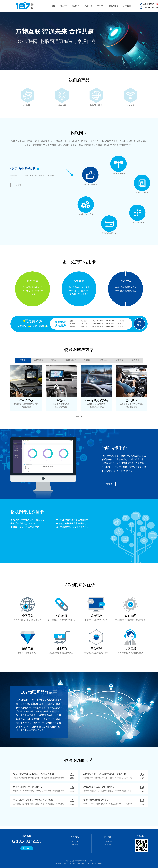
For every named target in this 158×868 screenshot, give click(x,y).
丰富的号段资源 (137, 213)
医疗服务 (135, 360)
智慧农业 (103, 360)
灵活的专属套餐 (142, 183)
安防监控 (55, 360)
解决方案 (76, 6)
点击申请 (139, 324)
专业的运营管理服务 (86, 205)
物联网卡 (64, 6)
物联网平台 (114, 6)
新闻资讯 (100, 6)
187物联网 (108, 841)
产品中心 (88, 6)
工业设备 (87, 360)
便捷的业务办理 (90, 175)
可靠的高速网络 (118, 164)
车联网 (23, 360)
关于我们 (127, 6)
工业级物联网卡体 (109, 224)
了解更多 (18, 185)
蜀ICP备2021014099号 (95, 863)
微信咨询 (27, 848)
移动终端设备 (71, 360)
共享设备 (119, 360)
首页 (53, 6)
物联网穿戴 (39, 360)
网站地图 (108, 844)
